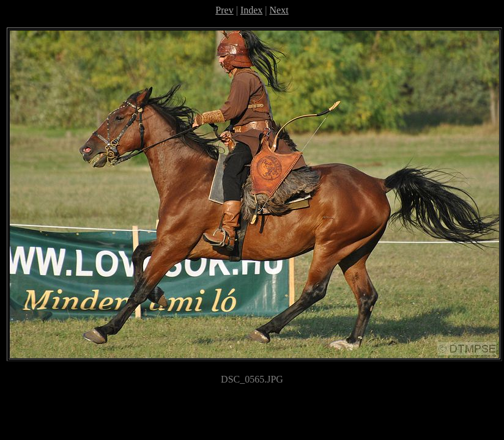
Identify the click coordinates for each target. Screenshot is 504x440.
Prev (224, 10)
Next (279, 10)
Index (251, 10)
